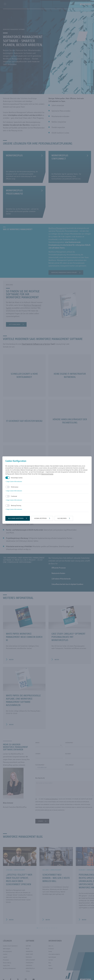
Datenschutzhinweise (47, 474)
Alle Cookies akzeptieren (16, 518)
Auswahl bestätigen (40, 518)
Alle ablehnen (62, 518)
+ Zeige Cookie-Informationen (14, 481)
